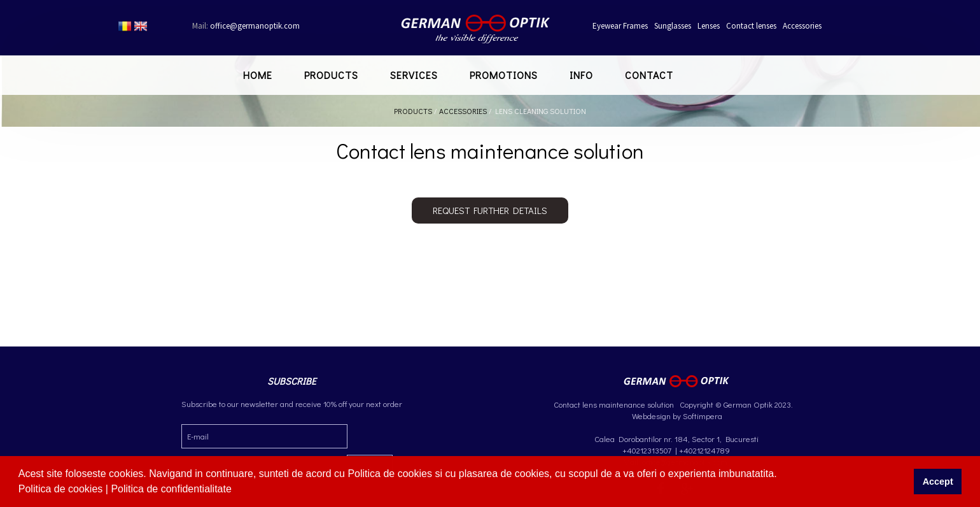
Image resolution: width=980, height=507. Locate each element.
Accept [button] (938, 482)
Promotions (504, 75)
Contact (649, 75)
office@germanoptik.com (246, 26)
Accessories (802, 26)
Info (581, 75)
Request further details (490, 210)
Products (331, 75)
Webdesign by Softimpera (676, 416)
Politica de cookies (62, 489)
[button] (236, 490)
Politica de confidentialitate (172, 489)
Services (414, 75)
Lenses (709, 26)
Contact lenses (751, 26)
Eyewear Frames (620, 26)
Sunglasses (673, 26)
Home (258, 75)
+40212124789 (704, 450)
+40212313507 (647, 450)
